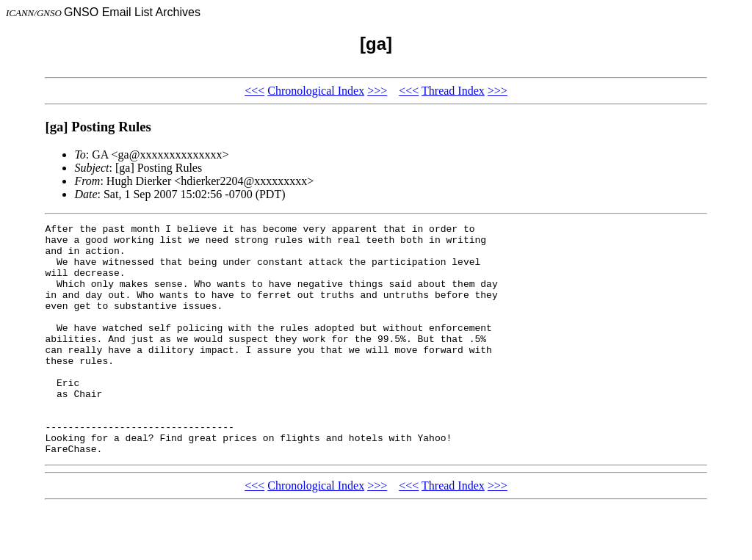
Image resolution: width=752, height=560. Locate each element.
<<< (254, 91)
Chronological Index (316, 91)
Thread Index (453, 91)
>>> (377, 91)
